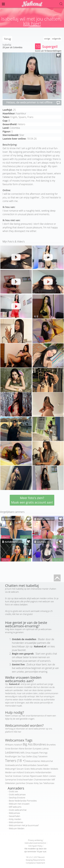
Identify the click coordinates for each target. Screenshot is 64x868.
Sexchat (9, 776)
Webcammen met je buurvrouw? (24, 825)
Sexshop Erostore (17, 798)
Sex (41, 783)
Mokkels (54, 769)
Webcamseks (36, 769)
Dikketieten (10, 783)
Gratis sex (13, 791)
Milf (53, 780)
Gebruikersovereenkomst (35, 843)
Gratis (27, 769)
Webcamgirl (10, 769)
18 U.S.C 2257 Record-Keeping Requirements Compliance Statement (35, 860)
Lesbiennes (12, 752)
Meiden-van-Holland (14, 772)
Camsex (26, 776)
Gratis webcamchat (18, 810)
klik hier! (32, 23)
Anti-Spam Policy (35, 846)
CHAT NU (25, 537)
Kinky (36, 783)
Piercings (43, 753)
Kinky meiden (15, 819)
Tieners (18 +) (15, 761)
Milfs (22, 753)
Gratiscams (29, 772)
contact (15, 716)
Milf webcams (15, 807)
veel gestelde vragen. (25, 719)
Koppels (35, 753)
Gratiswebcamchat (14, 765)
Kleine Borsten (25, 749)
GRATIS (6, 537)
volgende (56, 39)
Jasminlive (21, 783)
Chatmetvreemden (42, 780)
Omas (28, 753)
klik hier (16, 614)
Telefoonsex (49, 783)
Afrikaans (9, 745)
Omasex (30, 783)
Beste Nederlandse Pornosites (23, 801)
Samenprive (11, 780)
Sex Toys (22, 756)
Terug (7, 39)
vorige (47, 39)
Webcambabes (30, 765)
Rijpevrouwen (36, 776)
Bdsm (46, 776)
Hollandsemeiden (43, 772)
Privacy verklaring (35, 840)
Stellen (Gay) (32, 756)
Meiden (46, 769)
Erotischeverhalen (25, 780)
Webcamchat (47, 761)
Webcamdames (33, 761)
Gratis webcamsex (17, 795)
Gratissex (17, 776)
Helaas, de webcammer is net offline (33, 103)
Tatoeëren (43, 756)
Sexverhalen (43, 765)
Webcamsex (14, 813)
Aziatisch (18, 745)
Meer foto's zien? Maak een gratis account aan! (32, 500)
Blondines (40, 744)
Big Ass (28, 744)
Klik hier (18, 732)
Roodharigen (11, 756)
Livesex (52, 776)
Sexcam (20, 769)
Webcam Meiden (17, 828)
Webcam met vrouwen (19, 804)
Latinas (45, 749)
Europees (37, 749)
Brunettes (51, 745)
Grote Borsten (12, 749)
